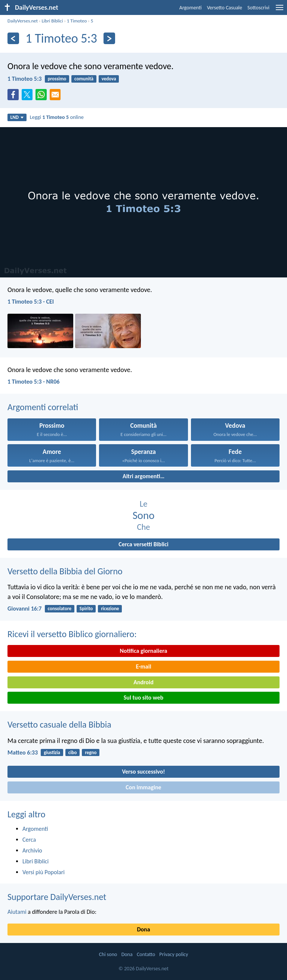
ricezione (110, 609)
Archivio (32, 850)
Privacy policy (174, 954)
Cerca (29, 840)
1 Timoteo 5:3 (24, 79)
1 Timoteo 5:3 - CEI (31, 302)
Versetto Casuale (225, 8)
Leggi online (57, 117)
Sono (144, 515)
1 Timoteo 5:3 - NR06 (33, 382)
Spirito (86, 609)
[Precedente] (13, 38)
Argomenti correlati (43, 407)
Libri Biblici (52, 21)
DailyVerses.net (23, 21)
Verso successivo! (143, 772)
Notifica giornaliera (144, 651)
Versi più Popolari (44, 872)
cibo (73, 752)
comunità (84, 79)
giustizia (52, 752)
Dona (143, 929)
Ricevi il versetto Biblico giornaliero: (72, 634)
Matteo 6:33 (23, 752)
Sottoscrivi (258, 8)
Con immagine (143, 787)
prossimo (57, 79)
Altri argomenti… (143, 476)
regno (91, 752)
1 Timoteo (77, 21)
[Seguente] (109, 38)
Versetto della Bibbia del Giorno (65, 571)
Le (144, 504)
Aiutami (17, 912)
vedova (109, 79)
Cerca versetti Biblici (143, 544)
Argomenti (191, 8)
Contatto (146, 954)
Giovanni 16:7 (24, 609)
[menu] (280, 10)
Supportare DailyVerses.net (57, 897)
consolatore (60, 609)
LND (17, 117)
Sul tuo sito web (143, 698)
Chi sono (108, 954)
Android (143, 682)
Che (144, 527)
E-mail (143, 666)
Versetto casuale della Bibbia (59, 724)
